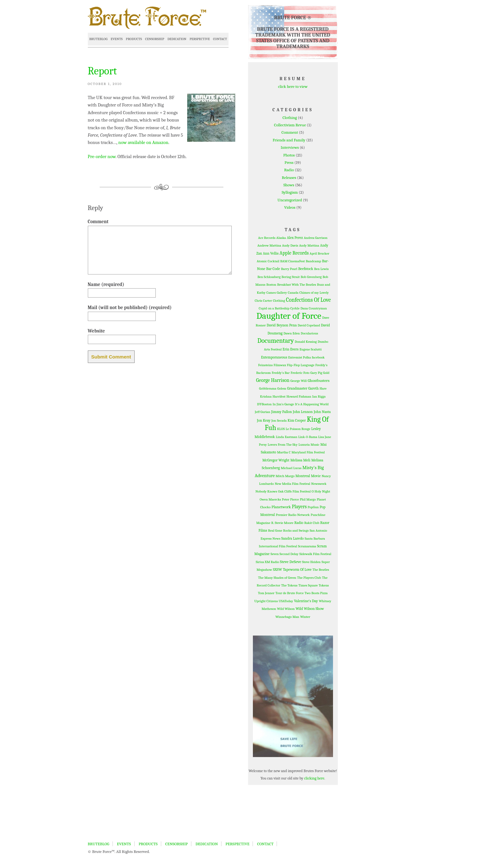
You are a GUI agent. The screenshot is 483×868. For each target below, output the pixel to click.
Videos (290, 207)
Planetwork (281, 507)
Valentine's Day (306, 601)
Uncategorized (290, 200)
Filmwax (280, 365)
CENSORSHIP (155, 39)
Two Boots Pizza (316, 593)
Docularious (309, 333)
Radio (289, 170)
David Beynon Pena (282, 325)
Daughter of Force (289, 316)
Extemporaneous (274, 357)
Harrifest (279, 396)
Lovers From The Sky (283, 445)
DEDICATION (177, 39)
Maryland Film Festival (308, 452)
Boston (271, 285)
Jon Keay (264, 420)
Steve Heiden (312, 562)
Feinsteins (265, 365)
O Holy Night (321, 491)
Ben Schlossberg (269, 277)
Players (299, 507)
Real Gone (275, 531)
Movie (316, 476)
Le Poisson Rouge (298, 429)
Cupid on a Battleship (274, 308)
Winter (305, 617)
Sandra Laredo (293, 538)
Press (289, 162)
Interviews (290, 147)
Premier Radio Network (293, 515)
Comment (290, 132)
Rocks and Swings (296, 531)
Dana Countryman (313, 308)
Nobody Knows (266, 491)
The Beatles (321, 570)
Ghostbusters (319, 380)
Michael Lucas (291, 468)
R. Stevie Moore (282, 523)
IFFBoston (264, 404)
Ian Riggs (319, 396)
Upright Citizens (266, 601)
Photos (289, 155)
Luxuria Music (309, 445)
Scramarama (307, 546)
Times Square (308, 585)
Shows (289, 185)
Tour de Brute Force (289, 593)
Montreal (303, 476)
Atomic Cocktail (268, 261)
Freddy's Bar (281, 373)
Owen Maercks (270, 499)
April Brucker (319, 253)
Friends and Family (289, 140)
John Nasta (322, 412)
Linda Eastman (286, 437)
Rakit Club (312, 523)
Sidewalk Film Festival (315, 554)
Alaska (281, 238)
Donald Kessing (306, 342)
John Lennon (303, 412)
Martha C (284, 452)
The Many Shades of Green (277, 578)
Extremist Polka (300, 357)
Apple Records (294, 253)
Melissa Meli (300, 460)
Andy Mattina (309, 245)
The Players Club (309, 578)
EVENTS (117, 39)
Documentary (276, 341)
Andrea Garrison (316, 238)
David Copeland (309, 325)
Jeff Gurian (262, 412)
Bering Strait (291, 277)
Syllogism (290, 192)
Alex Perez (295, 238)
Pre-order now (102, 156)
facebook (318, 357)
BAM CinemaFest (292, 261)
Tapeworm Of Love (297, 569)
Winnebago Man (287, 617)
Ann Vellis (271, 253)
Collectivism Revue (290, 125)
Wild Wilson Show (310, 609)
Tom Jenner (266, 593)
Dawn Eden (291, 333)
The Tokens (289, 585)
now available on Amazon (143, 142)
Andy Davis (290, 245)
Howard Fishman (299, 396)
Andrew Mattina (269, 245)
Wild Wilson (286, 609)
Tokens (324, 585)
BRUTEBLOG (99, 39)
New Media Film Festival (292, 484)
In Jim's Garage (283, 404)
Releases (289, 177)
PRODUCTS (134, 39)
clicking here (314, 778)
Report (102, 71)
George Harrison (273, 380)
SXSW (278, 569)
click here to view (293, 86)
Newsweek (319, 484)
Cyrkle (295, 308)
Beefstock (306, 269)
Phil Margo (308, 499)
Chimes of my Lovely (314, 293)
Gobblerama (268, 388)
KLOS (281, 429)
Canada (293, 293)
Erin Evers (291, 349)
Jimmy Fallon (282, 412)
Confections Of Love (308, 300)
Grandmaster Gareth (303, 388)
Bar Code (273, 269)
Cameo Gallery (277, 293)
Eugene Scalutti (310, 349)
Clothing (290, 118)
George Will (299, 381)
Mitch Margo (285, 476)
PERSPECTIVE (200, 39)
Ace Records (267, 238)
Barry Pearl (289, 269)
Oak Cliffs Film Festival (294, 491)
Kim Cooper (297, 420)
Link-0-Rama (308, 437)
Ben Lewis (321, 269)
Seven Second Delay (284, 554)
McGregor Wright (276, 460)
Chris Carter (263, 301)
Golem (282, 388)
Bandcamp (313, 261)
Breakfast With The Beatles (297, 285)
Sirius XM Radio (267, 562)
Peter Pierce (291, 499)
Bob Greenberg (311, 277)
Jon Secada (279, 421)
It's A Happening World (312, 404)
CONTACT (220, 39)
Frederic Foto (300, 373)
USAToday (286, 601)
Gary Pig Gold (320, 373)
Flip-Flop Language (301, 365)
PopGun (313, 507)
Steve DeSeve (290, 562)
